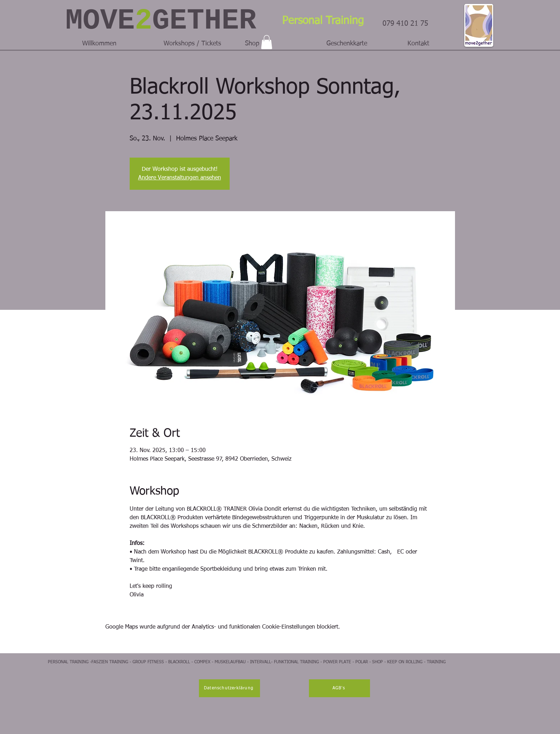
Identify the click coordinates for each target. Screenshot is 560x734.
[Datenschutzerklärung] (229, 688)
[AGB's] (339, 688)
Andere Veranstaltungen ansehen (180, 178)
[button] (267, 42)
